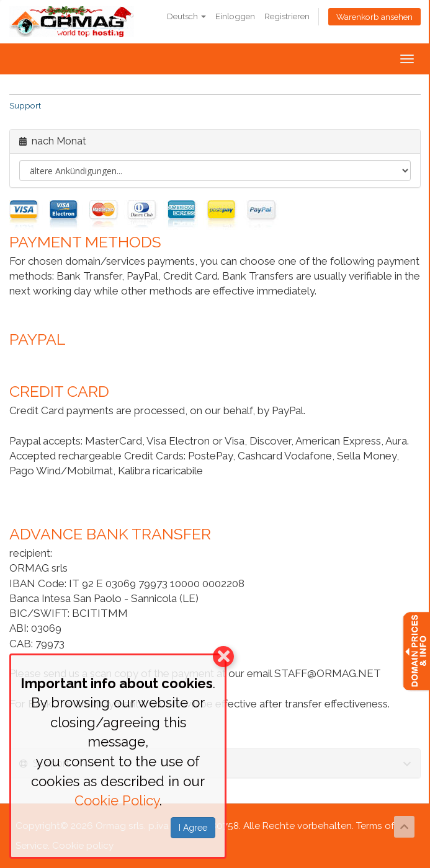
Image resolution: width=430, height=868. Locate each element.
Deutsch (186, 16)
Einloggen (235, 16)
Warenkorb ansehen (374, 17)
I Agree (193, 828)
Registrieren (287, 16)
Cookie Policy (117, 800)
